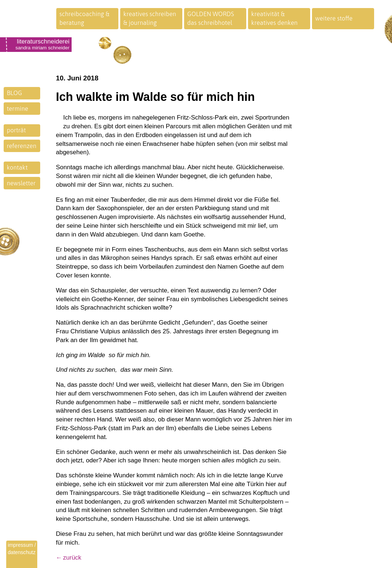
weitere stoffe (334, 18)
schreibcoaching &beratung (85, 18)
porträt (16, 130)
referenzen (22, 146)
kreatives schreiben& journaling (150, 18)
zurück (72, 558)
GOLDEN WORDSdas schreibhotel (211, 18)
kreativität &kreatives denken (275, 18)
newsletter (21, 183)
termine (18, 109)
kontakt (17, 167)
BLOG (15, 93)
